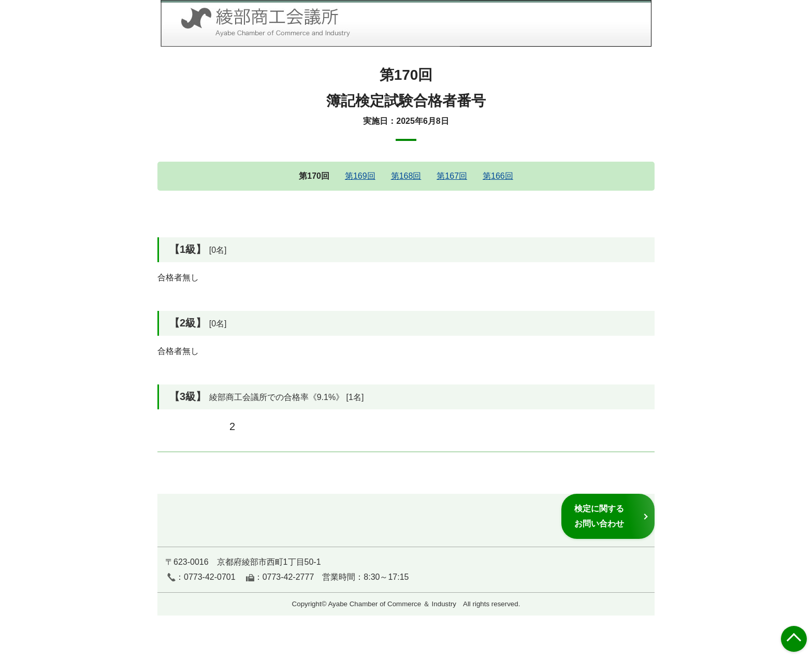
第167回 (452, 176)
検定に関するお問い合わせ (599, 516)
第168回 (406, 176)
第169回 (360, 176)
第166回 (498, 176)
